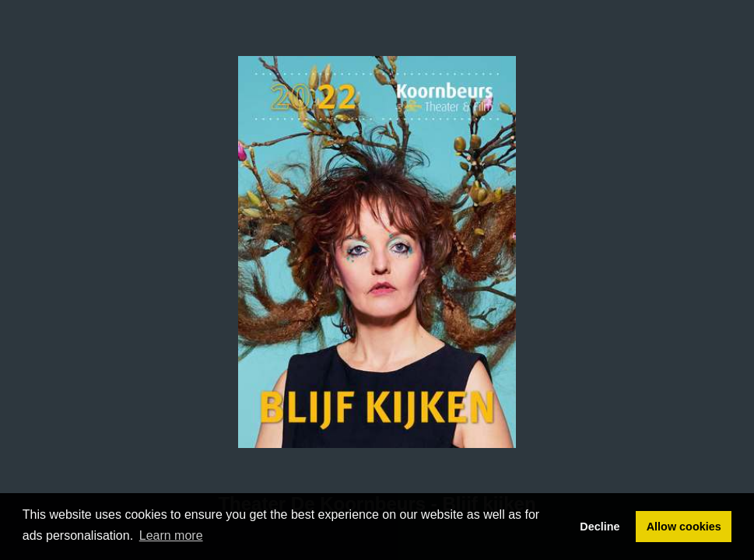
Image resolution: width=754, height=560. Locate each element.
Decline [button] (600, 527)
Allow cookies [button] (684, 527)
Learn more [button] (171, 535)
